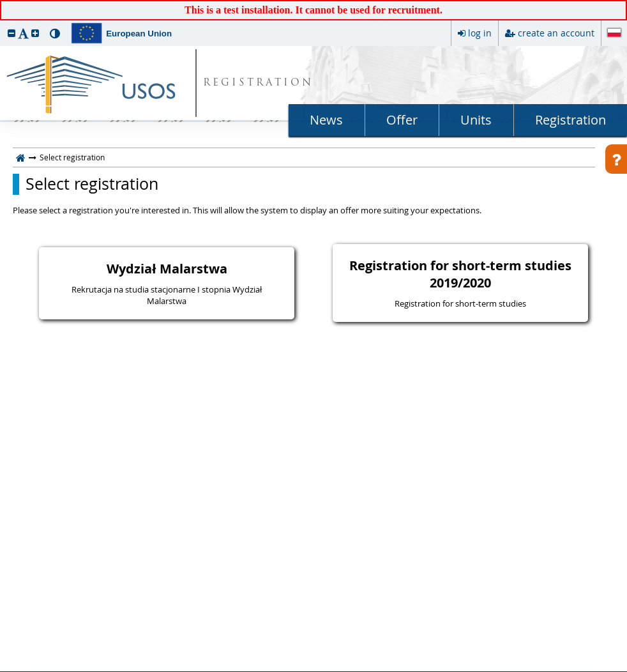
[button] (11, 33)
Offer (402, 120)
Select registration (92, 184)
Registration (570, 120)
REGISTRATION (258, 83)
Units (476, 120)
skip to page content (3, 3)
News (326, 120)
